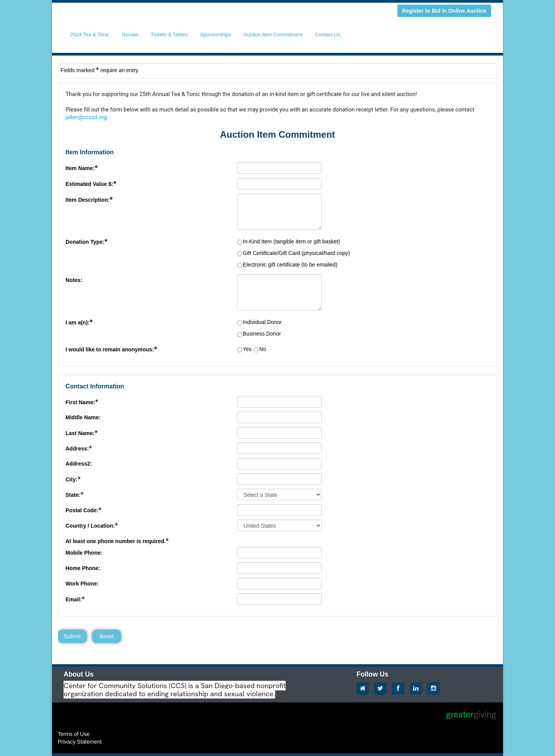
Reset (107, 636)
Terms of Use (74, 734)
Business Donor (262, 334)
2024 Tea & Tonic (90, 35)
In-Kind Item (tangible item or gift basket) (291, 241)
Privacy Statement (80, 742)
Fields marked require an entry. (100, 70)
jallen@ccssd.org (86, 117)
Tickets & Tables (169, 35)
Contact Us (328, 35)
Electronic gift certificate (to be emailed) (290, 265)
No (263, 349)
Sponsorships (216, 35)
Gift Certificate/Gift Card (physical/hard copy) (296, 253)
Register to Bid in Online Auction (444, 11)
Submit (72, 636)
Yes (247, 349)
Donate (130, 35)
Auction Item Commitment (273, 35)
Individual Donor (262, 322)
